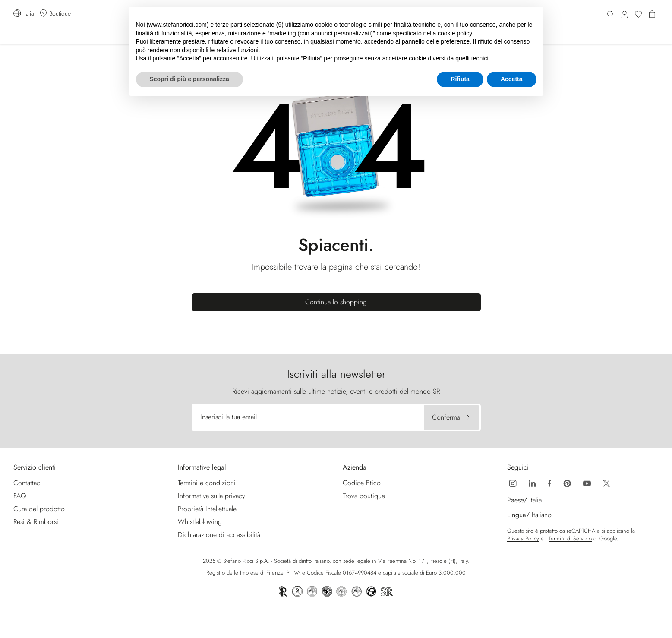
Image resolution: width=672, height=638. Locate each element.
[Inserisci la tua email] (309, 417)
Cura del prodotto (39, 509)
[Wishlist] (638, 15)
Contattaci (28, 483)
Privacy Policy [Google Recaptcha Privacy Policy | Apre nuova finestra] (523, 539)
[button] (625, 15)
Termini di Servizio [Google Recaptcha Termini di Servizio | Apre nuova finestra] (570, 539)
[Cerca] (611, 15)
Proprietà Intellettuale (207, 509)
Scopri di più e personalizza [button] (189, 79)
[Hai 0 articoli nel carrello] (652, 15)
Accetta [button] (512, 79)
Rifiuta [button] (460, 79)
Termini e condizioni (207, 483)
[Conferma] (451, 417)
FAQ (20, 496)
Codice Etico (362, 483)
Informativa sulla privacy (211, 496)
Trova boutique (364, 496)
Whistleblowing (200, 522)
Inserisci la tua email (229, 417)
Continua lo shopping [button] (336, 302)
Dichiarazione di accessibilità (219, 535)
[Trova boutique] (55, 14)
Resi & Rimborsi (36, 522)
